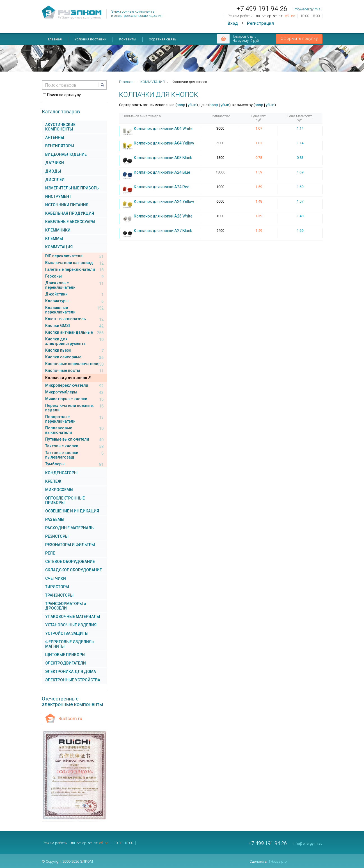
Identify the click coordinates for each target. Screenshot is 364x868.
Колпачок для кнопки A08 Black (163, 158)
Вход (233, 23)
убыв (192, 105)
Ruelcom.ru (70, 718)
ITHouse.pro (277, 861)
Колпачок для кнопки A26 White (163, 216)
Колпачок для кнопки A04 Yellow (164, 143)
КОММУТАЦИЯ (153, 82)
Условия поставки (90, 39)
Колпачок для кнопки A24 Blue (162, 172)
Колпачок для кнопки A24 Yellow (164, 201)
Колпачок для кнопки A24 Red (162, 187)
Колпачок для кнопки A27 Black (163, 231)
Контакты (128, 39)
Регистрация (260, 23)
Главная (55, 39)
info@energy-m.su (308, 9)
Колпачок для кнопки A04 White (163, 129)
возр (181, 105)
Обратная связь (162, 39)
